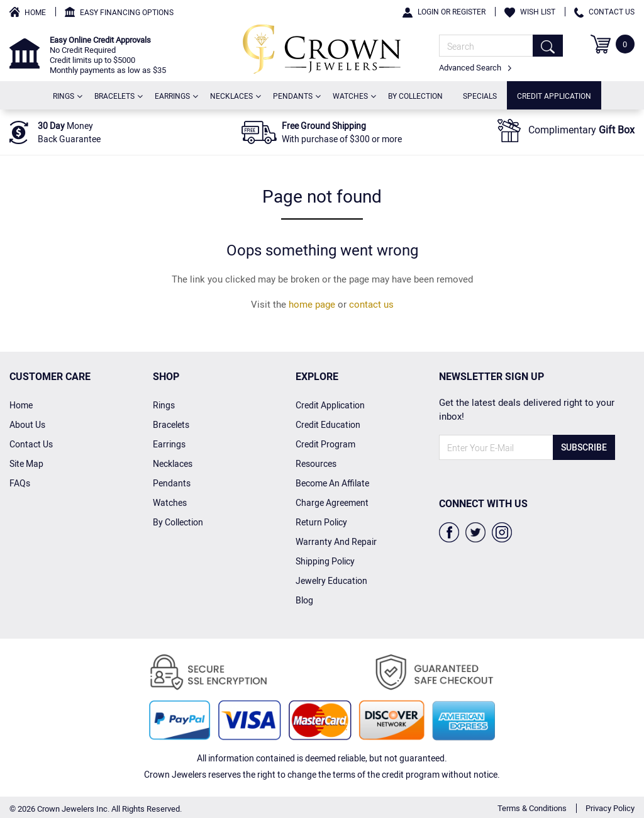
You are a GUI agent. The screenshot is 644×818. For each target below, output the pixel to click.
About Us (27, 424)
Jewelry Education (331, 580)
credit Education (328, 424)
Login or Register (444, 11)
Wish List (530, 11)
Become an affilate (332, 483)
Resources (316, 463)
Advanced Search (475, 67)
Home (35, 12)
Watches (353, 95)
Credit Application (554, 96)
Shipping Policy (325, 561)
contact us (371, 304)
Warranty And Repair (336, 541)
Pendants (295, 95)
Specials (480, 96)
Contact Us (604, 11)
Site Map (26, 463)
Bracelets (117, 95)
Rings (66, 95)
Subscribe (584, 447)
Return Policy (321, 522)
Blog (304, 600)
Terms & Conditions (532, 808)
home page (312, 304)
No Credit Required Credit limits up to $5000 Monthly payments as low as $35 (108, 55)
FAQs (20, 483)
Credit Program (325, 444)
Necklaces (234, 95)
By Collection (415, 96)
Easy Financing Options (127, 12)
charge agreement (332, 502)
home (21, 405)
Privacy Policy (610, 808)
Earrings (175, 95)
